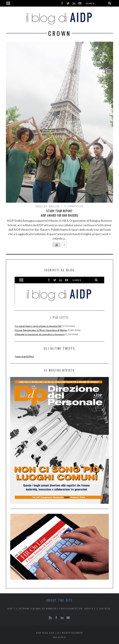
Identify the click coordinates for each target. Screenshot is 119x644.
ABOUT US (41, 206)
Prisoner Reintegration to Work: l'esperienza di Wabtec (41, 330)
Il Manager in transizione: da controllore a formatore (40, 334)
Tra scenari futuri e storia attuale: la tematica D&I (38, 326)
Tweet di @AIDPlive (24, 357)
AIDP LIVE (54, 206)
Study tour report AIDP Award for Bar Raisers (59, 213)
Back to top (59, 637)
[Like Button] (57, 245)
